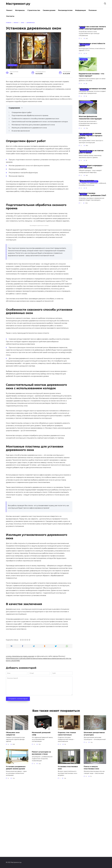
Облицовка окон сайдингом (13, 805)
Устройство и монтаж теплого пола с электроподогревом (92, 28)
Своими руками (49, 10)
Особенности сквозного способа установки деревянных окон (35, 119)
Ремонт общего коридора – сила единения (91, 167)
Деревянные (12, 65)
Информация (81, 10)
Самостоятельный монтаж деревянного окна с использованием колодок (40, 122)
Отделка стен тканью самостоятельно (67, 805)
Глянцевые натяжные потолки (92, 89)
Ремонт (9, 10)
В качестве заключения (21, 131)
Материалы (20, 10)
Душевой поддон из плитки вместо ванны (91, 152)
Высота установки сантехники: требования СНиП (92, 194)
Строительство (34, 10)
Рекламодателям (65, 10)
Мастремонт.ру (18, 4)
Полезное (93, 10)
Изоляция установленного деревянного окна (29, 128)
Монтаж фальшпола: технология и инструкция (90, 118)
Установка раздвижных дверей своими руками (16, 839)
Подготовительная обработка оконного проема (30, 115)
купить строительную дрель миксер (20, 728)
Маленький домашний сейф (42, 805)
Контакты (10, 16)
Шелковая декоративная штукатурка (95, 805)
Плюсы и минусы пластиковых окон (92, 839)
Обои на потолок (86, 180)
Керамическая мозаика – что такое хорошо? (91, 75)
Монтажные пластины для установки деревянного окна (33, 125)
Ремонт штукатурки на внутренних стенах (42, 824)
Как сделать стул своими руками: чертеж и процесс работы (91, 136)
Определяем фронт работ (22, 112)
